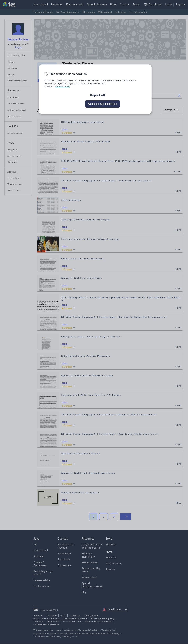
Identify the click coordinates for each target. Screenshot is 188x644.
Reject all (98, 95)
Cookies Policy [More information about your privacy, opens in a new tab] (63, 87)
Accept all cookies (103, 104)
